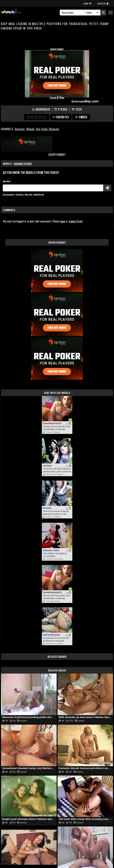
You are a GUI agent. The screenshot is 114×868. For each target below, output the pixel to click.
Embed (81, 117)
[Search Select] (92, 13)
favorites (61, 117)
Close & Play (57, 98)
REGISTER (103, 4)
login (63, 221)
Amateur (20, 129)
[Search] (73, 13)
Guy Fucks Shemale (48, 129)
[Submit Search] (103, 13)
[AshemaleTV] (11, 12)
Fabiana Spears (23, 164)
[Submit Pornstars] (107, 188)
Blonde (30, 129)
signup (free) (76, 221)
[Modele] (53, 188)
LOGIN (87, 4)
